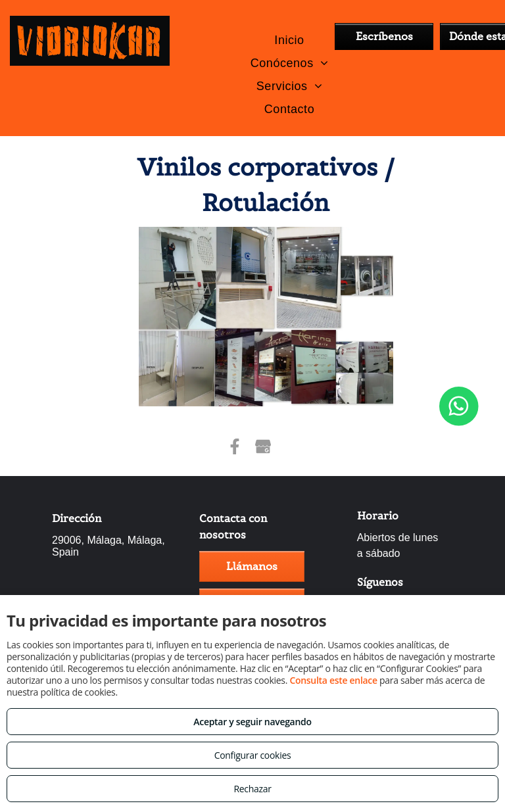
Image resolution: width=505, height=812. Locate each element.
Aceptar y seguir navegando (252, 722)
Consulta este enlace (333, 680)
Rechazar (252, 789)
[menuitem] (289, 40)
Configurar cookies (253, 755)
